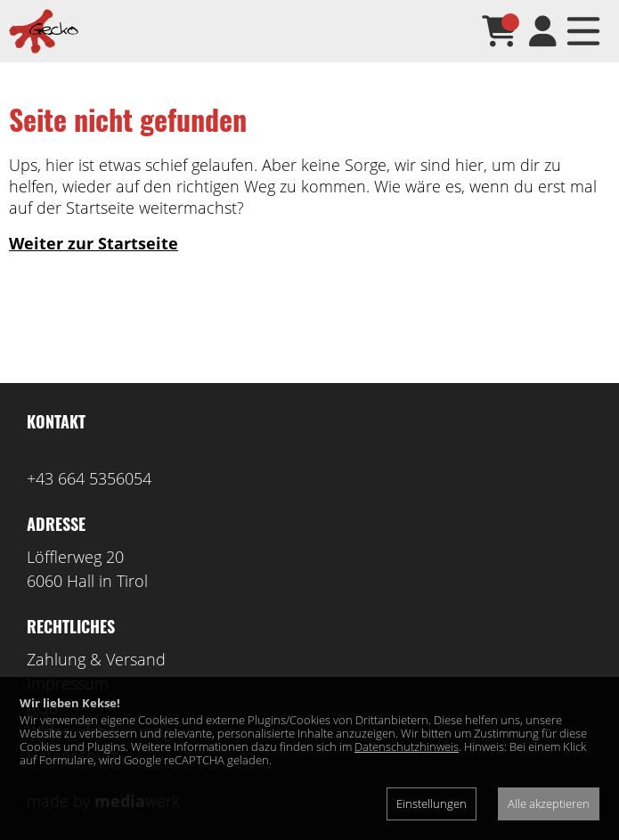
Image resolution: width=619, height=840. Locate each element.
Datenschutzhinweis (407, 746)
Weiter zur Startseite (94, 243)
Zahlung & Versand (96, 659)
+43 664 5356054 (89, 478)
